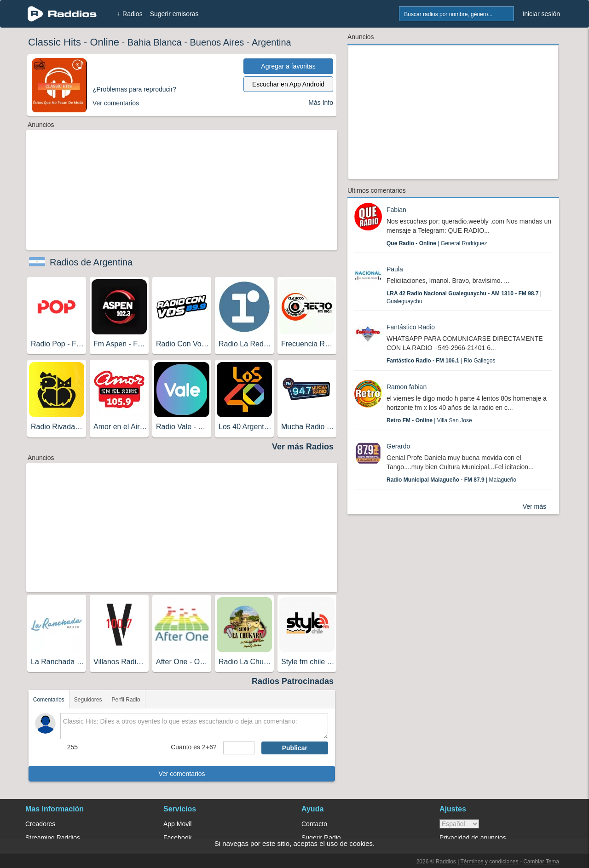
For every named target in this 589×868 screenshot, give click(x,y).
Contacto (314, 824)
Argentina (271, 42)
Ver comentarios (182, 774)
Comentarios (49, 700)
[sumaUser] (239, 748)
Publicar (295, 748)
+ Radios (130, 14)
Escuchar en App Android (288, 84)
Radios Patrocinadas (293, 681)
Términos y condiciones (489, 862)
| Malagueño (451, 480)
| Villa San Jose (429, 420)
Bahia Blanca (155, 42)
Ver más (534, 506)
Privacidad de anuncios (473, 838)
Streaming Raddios (53, 838)
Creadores (40, 824)
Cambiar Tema (541, 862)
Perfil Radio (126, 700)
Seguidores (88, 700)
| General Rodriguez (437, 243)
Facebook (177, 838)
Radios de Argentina (91, 262)
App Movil (177, 824)
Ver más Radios (303, 447)
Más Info (321, 103)
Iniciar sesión (541, 14)
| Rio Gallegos (441, 361)
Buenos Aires (217, 42)
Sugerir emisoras (174, 14)
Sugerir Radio (321, 838)
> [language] (459, 824)
